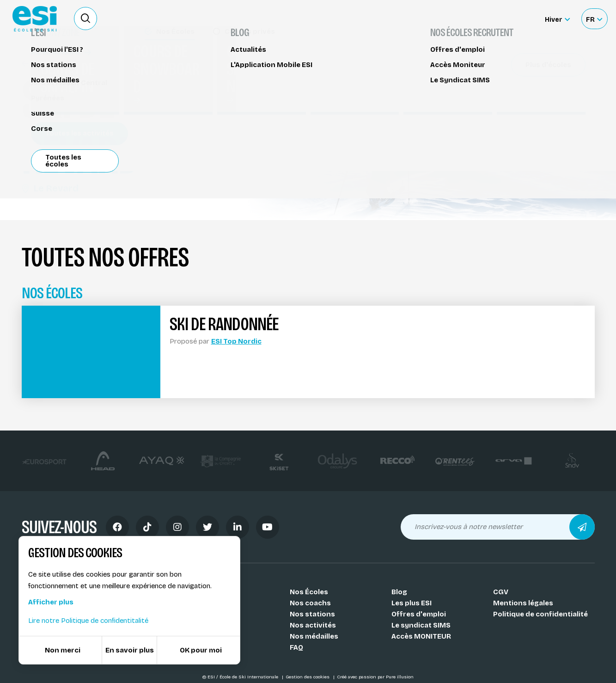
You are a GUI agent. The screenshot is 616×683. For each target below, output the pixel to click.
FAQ (296, 647)
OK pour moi (201, 650)
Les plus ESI (412, 603)
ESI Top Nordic (236, 341)
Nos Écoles (309, 592)
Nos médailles (314, 636)
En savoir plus (130, 650)
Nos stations (312, 614)
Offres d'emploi (419, 614)
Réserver (516, 81)
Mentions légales (523, 603)
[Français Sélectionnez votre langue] (594, 19)
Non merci (63, 650)
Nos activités (313, 625)
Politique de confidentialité (540, 614)
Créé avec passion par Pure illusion (375, 677)
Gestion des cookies (308, 677)
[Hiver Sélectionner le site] (557, 19)
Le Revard (50, 188)
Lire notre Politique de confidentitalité (88, 621)
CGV (501, 592)
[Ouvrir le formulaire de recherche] (85, 18)
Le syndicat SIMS (421, 625)
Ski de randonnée (57, 64)
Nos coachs (310, 603)
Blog (399, 592)
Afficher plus (51, 602)
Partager (516, 107)
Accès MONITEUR (421, 636)
